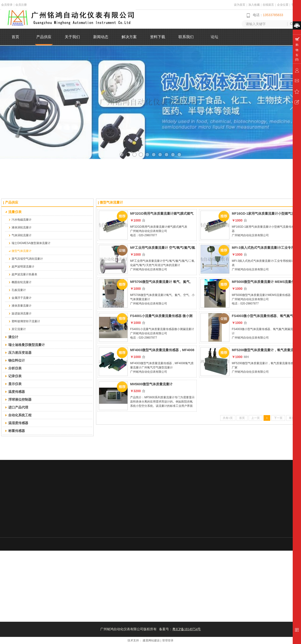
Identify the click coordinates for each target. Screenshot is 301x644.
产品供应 (12, 202)
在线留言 (268, 5)
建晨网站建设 (151, 640)
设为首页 (240, 5)
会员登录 (7, 5)
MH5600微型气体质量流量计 (151, 384)
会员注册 (21, 5)
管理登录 (168, 640)
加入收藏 (254, 5)
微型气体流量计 (111, 202)
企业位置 (283, 5)
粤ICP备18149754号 (187, 629)
